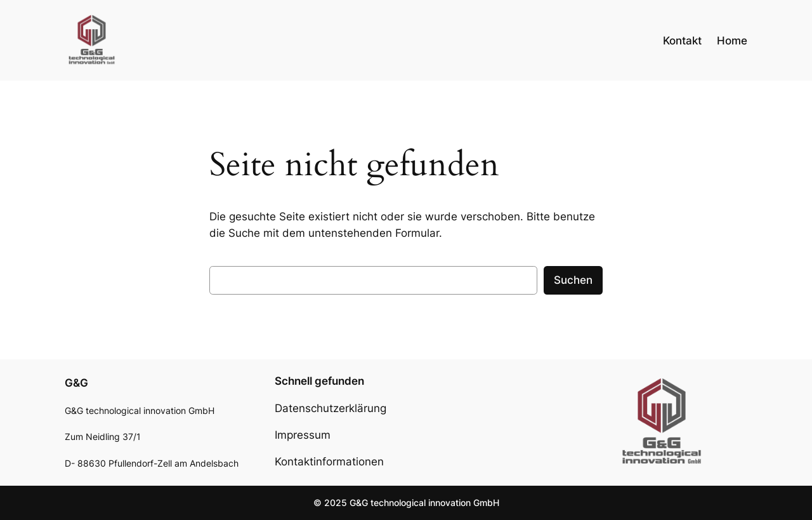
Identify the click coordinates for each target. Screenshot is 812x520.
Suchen (573, 280)
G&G (76, 383)
